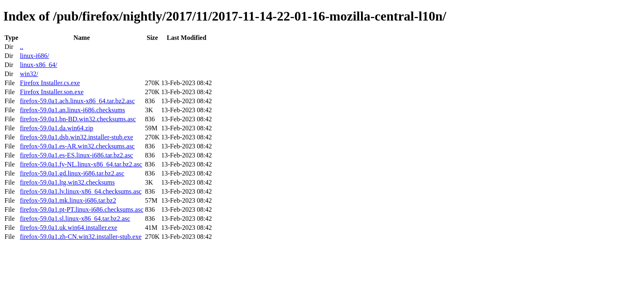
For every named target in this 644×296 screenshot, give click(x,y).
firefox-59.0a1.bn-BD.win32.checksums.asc (78, 119)
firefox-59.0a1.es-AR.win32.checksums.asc (77, 146)
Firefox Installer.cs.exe (50, 83)
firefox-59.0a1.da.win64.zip (56, 128)
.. (21, 47)
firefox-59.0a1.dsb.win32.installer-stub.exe (76, 137)
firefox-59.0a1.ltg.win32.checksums (67, 182)
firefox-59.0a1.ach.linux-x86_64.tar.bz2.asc (77, 101)
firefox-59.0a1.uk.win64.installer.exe (68, 228)
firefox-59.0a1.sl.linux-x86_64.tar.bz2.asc (75, 219)
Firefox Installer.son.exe (52, 92)
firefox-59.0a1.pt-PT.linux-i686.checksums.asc (82, 209)
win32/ (29, 74)
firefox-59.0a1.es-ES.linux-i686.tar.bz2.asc (76, 155)
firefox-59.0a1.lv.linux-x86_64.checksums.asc (80, 191)
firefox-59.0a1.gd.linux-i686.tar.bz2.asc (72, 173)
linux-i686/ (34, 56)
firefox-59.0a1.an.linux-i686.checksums (72, 110)
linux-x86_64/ (38, 65)
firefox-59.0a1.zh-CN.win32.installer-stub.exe (80, 237)
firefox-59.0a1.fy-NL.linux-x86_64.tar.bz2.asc (81, 164)
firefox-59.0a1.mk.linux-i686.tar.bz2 (68, 200)
